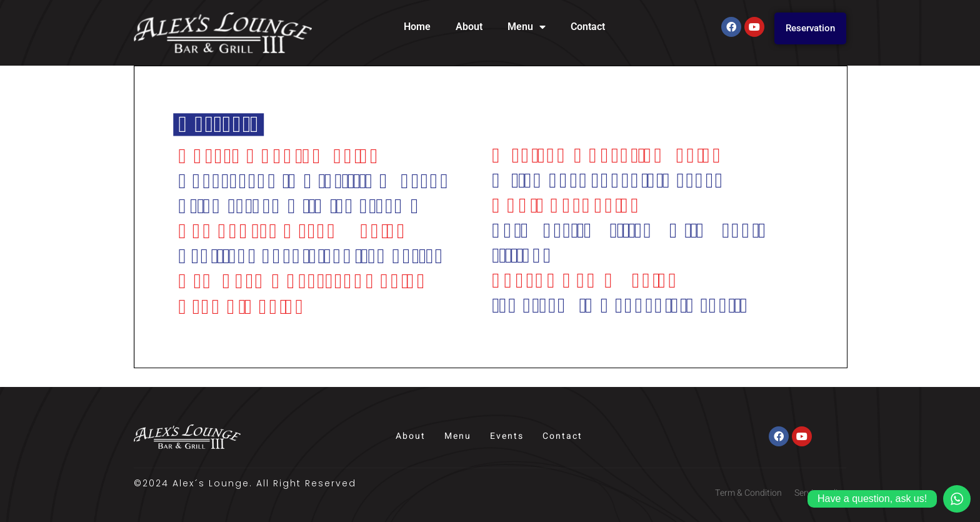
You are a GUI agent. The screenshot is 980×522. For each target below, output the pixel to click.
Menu (527, 27)
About (469, 27)
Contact (588, 27)
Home (417, 27)
